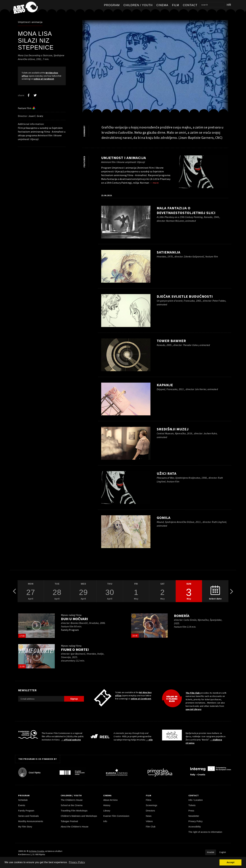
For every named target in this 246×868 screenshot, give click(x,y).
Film (176, 5)
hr (229, 5)
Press (191, 811)
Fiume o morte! (75, 650)
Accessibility (195, 827)
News (149, 816)
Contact (190, 5)
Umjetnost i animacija (30, 22)
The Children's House (72, 800)
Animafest (58, 132)
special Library (193, 709)
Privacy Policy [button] (77, 862)
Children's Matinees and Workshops (79, 816)
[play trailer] (37, 626)
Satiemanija (169, 252)
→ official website (71, 740)
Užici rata (167, 473)
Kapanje (165, 385)
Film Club (151, 827)
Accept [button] (230, 862)
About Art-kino (110, 800)
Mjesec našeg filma (71, 615)
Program (112, 5)
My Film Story (25, 827)
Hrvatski (211, 852)
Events (22, 805)
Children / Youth (138, 5)
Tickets (192, 805)
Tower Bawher (171, 341)
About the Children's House (75, 827)
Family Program (26, 811)
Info (105, 821)
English (223, 852)
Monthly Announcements (31, 821)
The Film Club (193, 693)
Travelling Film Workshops (74, 811)
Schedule (23, 800)
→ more (154, 183)
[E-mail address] (41, 699)
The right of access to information (205, 832)
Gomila (164, 518)
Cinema (162, 5)
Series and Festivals (28, 816)
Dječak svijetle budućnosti (185, 296)
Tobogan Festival (69, 821)
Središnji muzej (173, 429)
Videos (149, 821)
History (107, 805)
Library (107, 811)
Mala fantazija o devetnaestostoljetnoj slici (186, 210)
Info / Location (196, 800)
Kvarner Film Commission (116, 816)
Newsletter (194, 816)
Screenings (152, 805)
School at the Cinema (72, 805)
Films (149, 800)
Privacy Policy (196, 821)
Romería (182, 616)
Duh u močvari (74, 619)
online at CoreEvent (44, 79)
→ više (149, 740)
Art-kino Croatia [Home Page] (36, 851)
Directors (150, 811)
